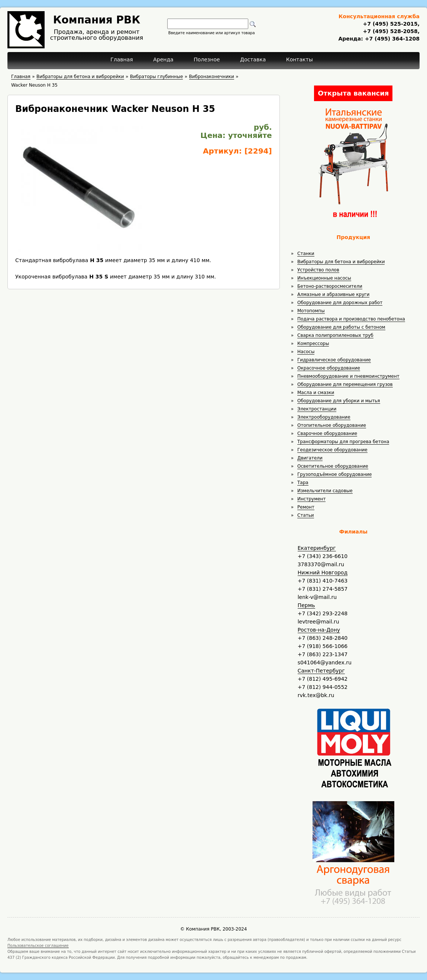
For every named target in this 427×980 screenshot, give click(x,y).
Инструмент (311, 499)
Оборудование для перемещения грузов (345, 384)
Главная (122, 59)
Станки (306, 254)
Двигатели (310, 458)
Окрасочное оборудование (329, 368)
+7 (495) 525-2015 (390, 24)
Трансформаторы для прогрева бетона (343, 442)
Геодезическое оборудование (332, 450)
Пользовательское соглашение (38, 946)
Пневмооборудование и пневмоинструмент (348, 376)
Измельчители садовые (325, 491)
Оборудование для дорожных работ (340, 303)
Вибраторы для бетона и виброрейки (341, 262)
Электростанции (317, 409)
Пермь (306, 605)
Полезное (207, 59)
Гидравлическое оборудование (334, 360)
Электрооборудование (324, 417)
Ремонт (306, 507)
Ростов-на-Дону (319, 630)
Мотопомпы (311, 311)
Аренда (163, 59)
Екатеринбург (317, 548)
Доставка (253, 59)
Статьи (306, 515)
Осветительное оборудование (333, 466)
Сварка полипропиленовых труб (335, 335)
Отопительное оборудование (332, 425)
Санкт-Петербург (321, 671)
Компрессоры (313, 344)
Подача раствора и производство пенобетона (351, 319)
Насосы (306, 352)
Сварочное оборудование (327, 433)
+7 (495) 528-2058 (390, 31)
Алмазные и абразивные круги (333, 294)
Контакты (300, 59)
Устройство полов (318, 270)
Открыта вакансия (353, 93)
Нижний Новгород (323, 573)
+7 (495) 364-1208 (391, 39)
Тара (303, 483)
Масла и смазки (316, 393)
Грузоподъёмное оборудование (334, 474)
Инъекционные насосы (324, 278)
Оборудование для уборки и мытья (339, 401)
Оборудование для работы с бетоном (341, 327)
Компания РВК (97, 20)
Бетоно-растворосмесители (330, 286)
